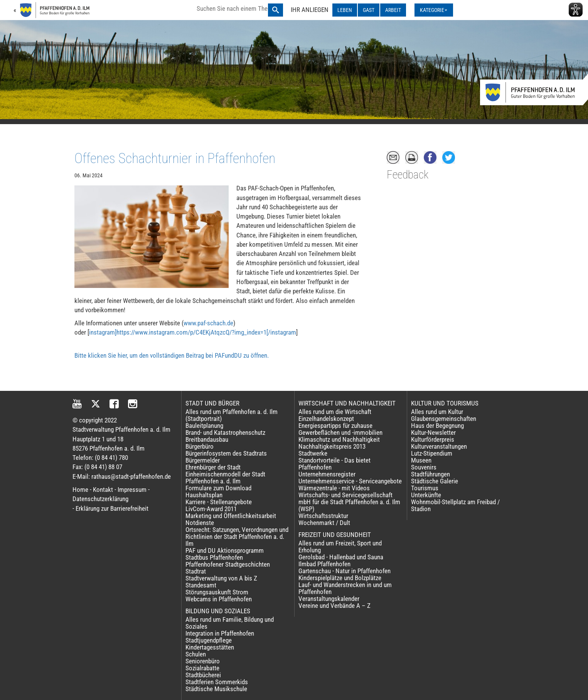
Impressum (132, 490)
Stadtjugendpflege (209, 640)
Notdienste (200, 523)
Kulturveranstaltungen (439, 446)
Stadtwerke (313, 453)
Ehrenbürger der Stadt (213, 467)
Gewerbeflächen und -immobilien (340, 432)
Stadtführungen (430, 474)
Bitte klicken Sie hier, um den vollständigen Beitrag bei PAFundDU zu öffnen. (172, 355)
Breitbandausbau (207, 439)
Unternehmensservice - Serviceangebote (350, 481)
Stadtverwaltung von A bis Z (221, 578)
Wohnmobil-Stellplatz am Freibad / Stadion (455, 505)
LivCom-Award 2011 (211, 509)
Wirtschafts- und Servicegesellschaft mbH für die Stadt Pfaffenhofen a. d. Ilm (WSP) (349, 502)
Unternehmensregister (327, 474)
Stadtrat (196, 571)
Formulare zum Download (218, 488)
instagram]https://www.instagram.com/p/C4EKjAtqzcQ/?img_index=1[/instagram (193, 332)
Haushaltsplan (204, 495)
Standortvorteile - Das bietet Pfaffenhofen (334, 464)
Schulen (196, 654)
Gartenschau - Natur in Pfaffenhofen (345, 571)
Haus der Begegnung (437, 426)
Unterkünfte (426, 495)
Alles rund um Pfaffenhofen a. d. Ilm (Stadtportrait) (232, 415)
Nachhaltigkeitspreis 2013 (332, 446)
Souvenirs (424, 467)
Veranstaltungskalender (329, 599)
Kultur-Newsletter (433, 432)
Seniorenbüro (203, 661)
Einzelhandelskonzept (326, 419)
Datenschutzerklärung (100, 499)
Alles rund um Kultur (437, 412)
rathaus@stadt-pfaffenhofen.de (131, 476)
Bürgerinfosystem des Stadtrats (226, 453)
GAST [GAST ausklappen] (369, 10)
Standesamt (201, 585)
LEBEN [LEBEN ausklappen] (345, 10)
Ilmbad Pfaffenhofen (324, 564)
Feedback (408, 175)
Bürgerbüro (200, 446)
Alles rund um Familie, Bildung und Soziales (230, 623)
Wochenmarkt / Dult (324, 523)
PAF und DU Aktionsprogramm (225, 550)
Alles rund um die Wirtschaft (335, 412)
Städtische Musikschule (216, 689)
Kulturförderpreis (433, 439)
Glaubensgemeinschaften (444, 419)
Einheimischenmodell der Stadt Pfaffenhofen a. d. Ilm (225, 478)
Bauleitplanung (204, 426)
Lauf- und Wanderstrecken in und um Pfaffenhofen (345, 588)
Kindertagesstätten (210, 647)
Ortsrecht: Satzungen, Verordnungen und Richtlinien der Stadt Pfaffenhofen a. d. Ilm (237, 537)
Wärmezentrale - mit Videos (334, 488)
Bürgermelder (203, 460)
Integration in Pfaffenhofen (220, 633)
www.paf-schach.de (208, 323)
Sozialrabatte (202, 668)
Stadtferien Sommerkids (217, 682)
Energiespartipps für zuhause (335, 426)
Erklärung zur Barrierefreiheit (112, 508)
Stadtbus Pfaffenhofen (214, 557)
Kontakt (103, 490)
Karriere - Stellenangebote (219, 502)
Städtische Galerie (435, 481)
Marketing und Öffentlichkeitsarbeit (231, 516)
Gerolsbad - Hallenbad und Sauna (341, 557)
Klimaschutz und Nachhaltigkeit (339, 439)
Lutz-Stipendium (432, 453)
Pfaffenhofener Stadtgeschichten (228, 564)
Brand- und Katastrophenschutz (225, 432)
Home (80, 490)
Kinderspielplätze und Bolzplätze (340, 578)
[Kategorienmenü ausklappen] (434, 10)
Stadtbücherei (203, 675)
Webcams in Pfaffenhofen (219, 599)
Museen (421, 460)
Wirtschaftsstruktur (323, 516)
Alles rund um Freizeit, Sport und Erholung (340, 547)
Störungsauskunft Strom (217, 592)
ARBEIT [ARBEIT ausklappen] (393, 10)
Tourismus (425, 488)
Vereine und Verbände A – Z (334, 606)
